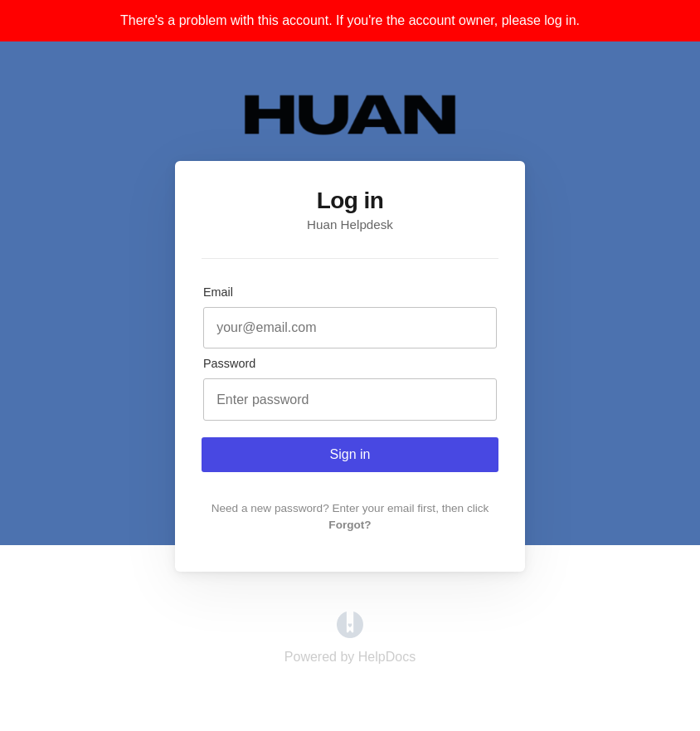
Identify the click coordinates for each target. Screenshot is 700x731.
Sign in (350, 454)
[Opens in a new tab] (350, 634)
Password (229, 363)
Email (218, 292)
